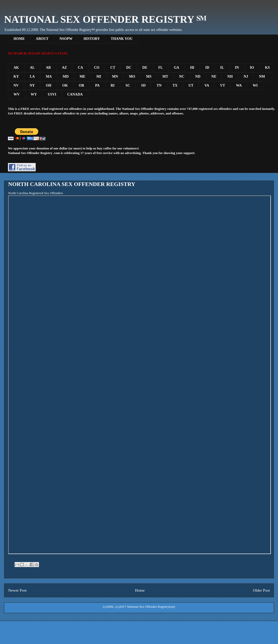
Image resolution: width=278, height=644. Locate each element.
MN (115, 77)
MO (132, 77)
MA (49, 77)
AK (16, 68)
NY (32, 85)
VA (207, 85)
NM (262, 77)
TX (175, 85)
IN (237, 68)
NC (182, 77)
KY (16, 77)
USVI (52, 94)
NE (214, 77)
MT (165, 77)
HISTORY (92, 39)
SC (128, 85)
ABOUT (42, 39)
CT (113, 68)
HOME (19, 39)
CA (80, 68)
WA (239, 85)
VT (223, 85)
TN (159, 85)
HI (192, 68)
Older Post (261, 590)
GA (176, 68)
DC (129, 68)
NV (16, 85)
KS (267, 68)
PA (97, 85)
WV (17, 94)
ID (207, 68)
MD (66, 77)
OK (65, 85)
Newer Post (17, 590)
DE (145, 68)
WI (255, 85)
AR (48, 68)
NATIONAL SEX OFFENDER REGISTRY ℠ (105, 19)
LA (32, 77)
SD (143, 85)
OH (48, 85)
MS (149, 77)
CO (97, 68)
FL (161, 68)
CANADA (75, 94)
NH (230, 77)
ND (198, 77)
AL (32, 68)
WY (34, 94)
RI (113, 85)
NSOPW (66, 39)
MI (99, 77)
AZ (64, 68)
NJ (246, 77)
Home (140, 590)
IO (252, 68)
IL (222, 68)
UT (191, 85)
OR (81, 85)
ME (83, 77)
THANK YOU (122, 39)
